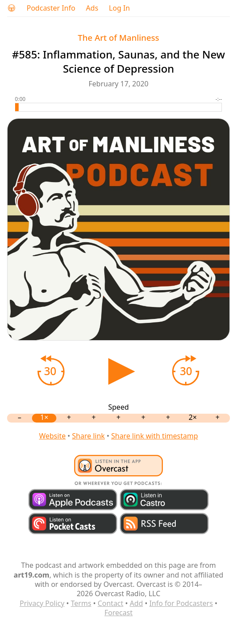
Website (52, 436)
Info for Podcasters (181, 603)
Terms (81, 603)
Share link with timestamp (154, 436)
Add (136, 603)
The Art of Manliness (118, 37)
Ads (92, 8)
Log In (119, 8)
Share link (88, 436)
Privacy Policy (42, 603)
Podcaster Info (51, 8)
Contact (111, 603)
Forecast (118, 613)
